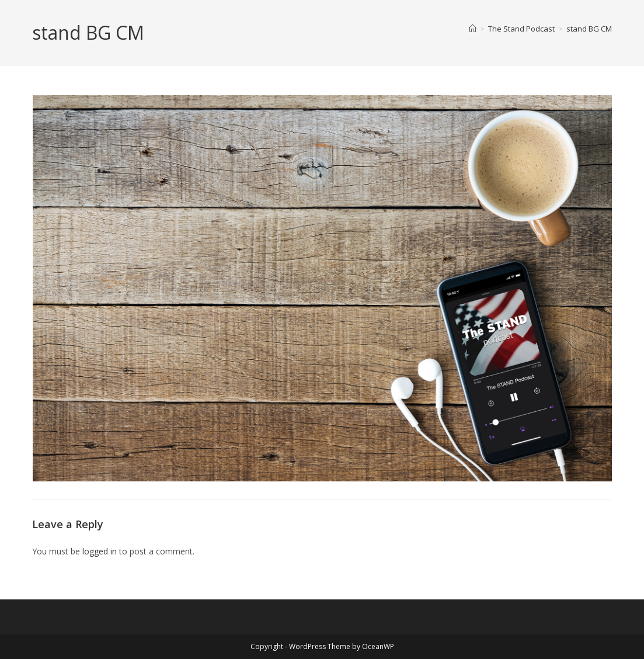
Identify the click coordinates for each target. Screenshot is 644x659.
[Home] (473, 29)
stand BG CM (589, 29)
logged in (100, 551)
